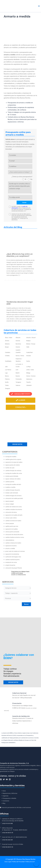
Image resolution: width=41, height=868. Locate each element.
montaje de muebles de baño (13, 484)
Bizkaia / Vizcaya (31, 344)
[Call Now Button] (36, 864)
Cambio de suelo (10, 468)
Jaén (6, 367)
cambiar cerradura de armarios (14, 509)
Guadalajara (8, 361)
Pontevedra (19, 379)
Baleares (7, 344)
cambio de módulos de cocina (13, 507)
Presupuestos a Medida (9, 798)
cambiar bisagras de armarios (13, 496)
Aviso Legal (8, 862)
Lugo (6, 373)
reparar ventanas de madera (13, 479)
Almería (7, 341)
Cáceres (18, 347)
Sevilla (7, 382)
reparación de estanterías (12, 554)
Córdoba (7, 356)
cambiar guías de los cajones (13, 459)
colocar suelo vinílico (11, 518)
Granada (28, 356)
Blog (4, 803)
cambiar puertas (10, 482)
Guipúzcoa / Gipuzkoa (19, 360)
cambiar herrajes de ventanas (13, 471)
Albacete (18, 338)
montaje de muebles (11, 457)
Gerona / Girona (20, 356)
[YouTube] (7, 779)
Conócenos (6, 801)
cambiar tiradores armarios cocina (15, 537)
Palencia (7, 379)
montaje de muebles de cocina (14, 473)
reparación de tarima (11, 546)
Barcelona (18, 344)
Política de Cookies (31, 862)
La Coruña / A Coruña (19, 365)
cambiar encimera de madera (13, 521)
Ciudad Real (29, 352)
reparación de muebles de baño (14, 515)
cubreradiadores (10, 540)
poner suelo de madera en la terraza (15, 551)
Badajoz (28, 341)
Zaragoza (7, 389)
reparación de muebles (11, 529)
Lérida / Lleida (30, 370)
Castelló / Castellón (18, 351)
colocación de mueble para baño (14, 498)
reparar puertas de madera (12, 465)
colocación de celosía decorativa (14, 535)
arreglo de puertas (10, 565)
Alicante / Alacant (31, 338)
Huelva (28, 361)
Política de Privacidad (18, 862)
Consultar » (21, 407)
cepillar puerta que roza (12, 526)
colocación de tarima (11, 512)
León (17, 370)
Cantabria (8, 352)
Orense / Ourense (31, 376)
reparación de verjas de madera (14, 462)
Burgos (7, 347)
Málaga (28, 373)
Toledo (7, 385)
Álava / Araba (9, 338)
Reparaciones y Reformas (10, 793)
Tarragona (18, 382)
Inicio (4, 791)
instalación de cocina (11, 562)
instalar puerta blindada (12, 476)
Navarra (18, 376)
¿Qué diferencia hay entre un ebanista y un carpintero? (20, 255)
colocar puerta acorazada (12, 532)
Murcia (7, 376)
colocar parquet (10, 523)
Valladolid (29, 385)
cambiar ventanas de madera (13, 543)
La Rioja (28, 367)
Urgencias (6, 796)
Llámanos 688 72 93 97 (20, 394)
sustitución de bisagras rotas (13, 557)
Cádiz (28, 347)
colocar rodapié (10, 504)
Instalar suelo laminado (12, 493)
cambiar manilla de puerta (12, 560)
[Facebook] (1, 779)
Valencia (18, 385)
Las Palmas (8, 370)
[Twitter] (4, 779)
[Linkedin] (10, 779)
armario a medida (10, 548)
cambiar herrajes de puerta (13, 490)
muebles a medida (10, 487)
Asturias (18, 341)
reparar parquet (9, 501)
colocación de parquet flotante (14, 568)
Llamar (20, 400)
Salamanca (29, 379)
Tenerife (28, 382)
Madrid (18, 373)
